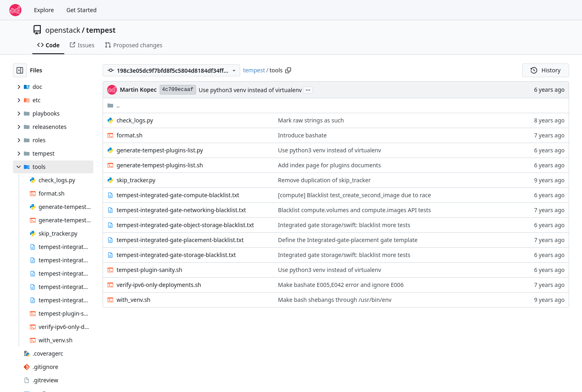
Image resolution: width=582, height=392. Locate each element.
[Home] (15, 10)
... (308, 89)
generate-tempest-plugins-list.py (160, 150)
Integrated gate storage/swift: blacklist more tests (344, 225)
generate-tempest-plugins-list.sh (160, 165)
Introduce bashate (303, 135)
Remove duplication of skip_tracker (324, 180)
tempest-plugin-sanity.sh (149, 270)
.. (113, 105)
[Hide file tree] (20, 70)
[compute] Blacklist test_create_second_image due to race (355, 195)
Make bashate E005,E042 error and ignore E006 (341, 285)
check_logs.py (135, 120)
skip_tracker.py (136, 180)
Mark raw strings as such (311, 120)
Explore (44, 10)
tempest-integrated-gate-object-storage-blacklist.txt (185, 225)
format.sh (129, 135)
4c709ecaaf (178, 90)
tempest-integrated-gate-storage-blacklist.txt (176, 255)
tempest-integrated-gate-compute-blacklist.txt (178, 195)
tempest (101, 30)
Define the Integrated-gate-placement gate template (348, 240)
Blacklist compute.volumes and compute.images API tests (354, 210)
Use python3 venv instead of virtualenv (250, 90)
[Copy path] (288, 70)
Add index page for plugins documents (330, 165)
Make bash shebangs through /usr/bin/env (335, 300)
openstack (63, 30)
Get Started (81, 10)
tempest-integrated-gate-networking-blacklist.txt (181, 210)
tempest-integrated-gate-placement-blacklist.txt (180, 240)
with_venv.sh (133, 300)
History (546, 70)
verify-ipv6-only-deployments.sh (159, 285)
